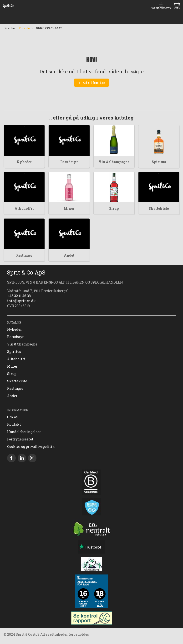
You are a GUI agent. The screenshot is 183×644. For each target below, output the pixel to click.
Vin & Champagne (114, 162)
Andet (69, 255)
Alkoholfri (24, 208)
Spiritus (159, 162)
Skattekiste (159, 208)
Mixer (69, 208)
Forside (24, 28)
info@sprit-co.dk (21, 301)
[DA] (8, 6)
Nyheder (24, 162)
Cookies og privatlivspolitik (31, 447)
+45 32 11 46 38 (19, 296)
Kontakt (14, 424)
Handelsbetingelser (24, 432)
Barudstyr (69, 162)
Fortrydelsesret (20, 439)
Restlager (24, 255)
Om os (12, 417)
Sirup (114, 208)
